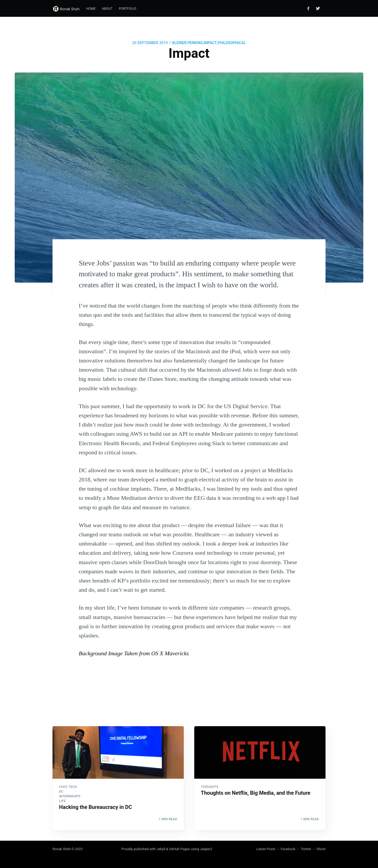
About (107, 9)
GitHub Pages (179, 849)
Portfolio (128, 9)
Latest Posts (266, 849)
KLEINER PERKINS (187, 43)
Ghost (321, 849)
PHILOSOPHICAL (232, 43)
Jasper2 (206, 849)
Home (91, 9)
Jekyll (161, 849)
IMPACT (210, 43)
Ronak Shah (62, 849)
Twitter (306, 849)
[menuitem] (91, 9)
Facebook (288, 849)
